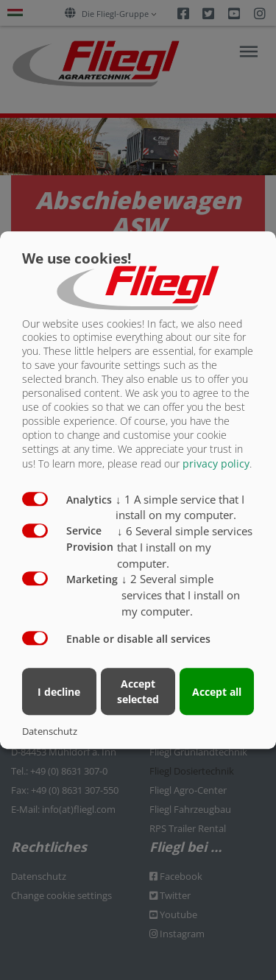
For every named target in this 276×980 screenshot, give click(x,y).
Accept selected (138, 691)
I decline (59, 692)
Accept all (217, 692)
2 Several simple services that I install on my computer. (181, 595)
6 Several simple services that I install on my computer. (185, 547)
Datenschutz (50, 731)
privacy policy (216, 463)
